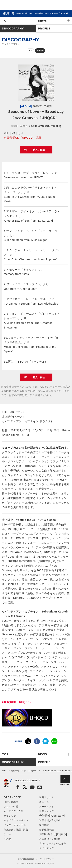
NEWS (42, 21)
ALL (30, 51)
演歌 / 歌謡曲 (11, 802)
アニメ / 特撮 (11, 807)
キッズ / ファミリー (15, 811)
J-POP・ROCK (12, 797)
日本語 (46, 820)
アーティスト (46, 807)
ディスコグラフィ (32, 771)
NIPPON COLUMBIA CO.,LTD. (21, 5)
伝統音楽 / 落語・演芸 (16, 830)
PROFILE (44, 28)
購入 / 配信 (39, 150)
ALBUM (40, 51)
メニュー (66, 5)
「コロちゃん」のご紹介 (53, 844)
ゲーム (7, 834)
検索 (56, 5)
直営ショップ (46, 811)
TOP (5, 21)
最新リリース (46, 797)
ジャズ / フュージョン (16, 820)
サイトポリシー (47, 859)
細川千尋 (15, 771)
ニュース (44, 802)
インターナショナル (15, 825)
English (56, 820)
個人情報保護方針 (26, 859)
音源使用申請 (46, 830)
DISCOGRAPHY (13, 28)
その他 (7, 839)
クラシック (10, 816)
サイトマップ (46, 848)
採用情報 (44, 825)
